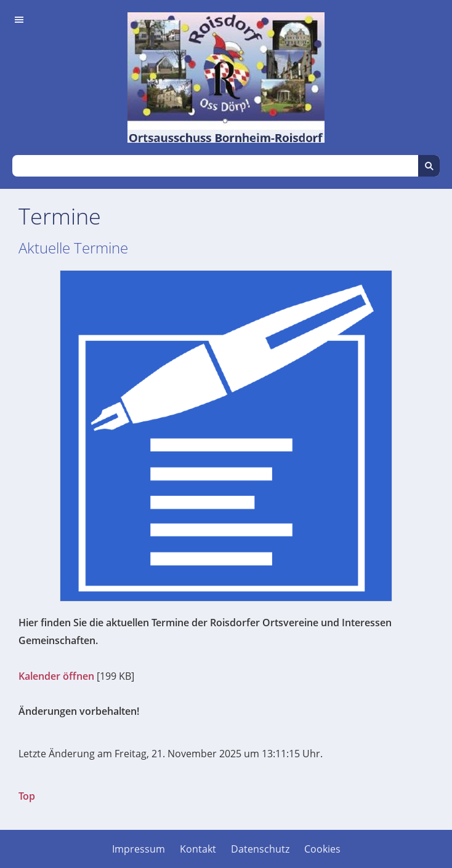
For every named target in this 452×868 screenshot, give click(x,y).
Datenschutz (260, 849)
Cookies (322, 849)
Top (27, 796)
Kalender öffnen (56, 676)
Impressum (139, 849)
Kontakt (198, 849)
